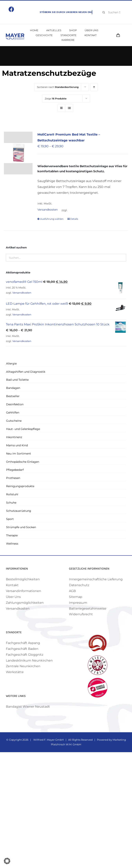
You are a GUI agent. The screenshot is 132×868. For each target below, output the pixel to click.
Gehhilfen (13, 413)
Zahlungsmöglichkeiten (25, 603)
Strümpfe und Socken (21, 527)
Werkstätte (15, 672)
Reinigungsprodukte (20, 486)
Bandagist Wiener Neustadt (28, 707)
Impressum (78, 603)
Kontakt (12, 585)
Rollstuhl (12, 494)
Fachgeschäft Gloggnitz (25, 655)
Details (74, 219)
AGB (72, 591)
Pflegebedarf (15, 470)
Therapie (12, 535)
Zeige (56, 99)
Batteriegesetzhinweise (88, 609)
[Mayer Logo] (15, 35)
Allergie (11, 363)
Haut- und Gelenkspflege (23, 429)
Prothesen (13, 478)
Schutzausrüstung (19, 511)
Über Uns (13, 597)
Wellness (12, 544)
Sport (10, 519)
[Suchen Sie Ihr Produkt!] (113, 12)
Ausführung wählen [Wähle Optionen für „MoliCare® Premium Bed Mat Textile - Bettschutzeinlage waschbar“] (52, 219)
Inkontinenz (14, 437)
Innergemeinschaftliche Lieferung (96, 579)
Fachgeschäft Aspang (23, 643)
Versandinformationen (24, 591)
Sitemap (76, 597)
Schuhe (11, 503)
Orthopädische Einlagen (23, 462)
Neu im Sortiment (19, 454)
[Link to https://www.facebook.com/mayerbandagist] (11, 9)
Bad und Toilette (17, 380)
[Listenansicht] (69, 108)
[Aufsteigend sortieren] (94, 87)
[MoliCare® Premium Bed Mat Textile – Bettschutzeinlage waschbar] (18, 153)
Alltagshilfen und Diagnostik (26, 372)
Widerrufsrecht (81, 614)
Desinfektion (15, 404)
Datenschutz (79, 585)
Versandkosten (47, 210)
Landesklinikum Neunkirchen (29, 660)
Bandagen (13, 388)
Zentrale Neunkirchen (23, 666)
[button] (7, 861)
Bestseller (13, 396)
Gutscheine (14, 421)
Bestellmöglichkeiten (23, 579)
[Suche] (104, 12)
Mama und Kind (17, 445)
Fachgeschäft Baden (22, 649)
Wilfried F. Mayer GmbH (48, 740)
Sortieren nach (58, 87)
